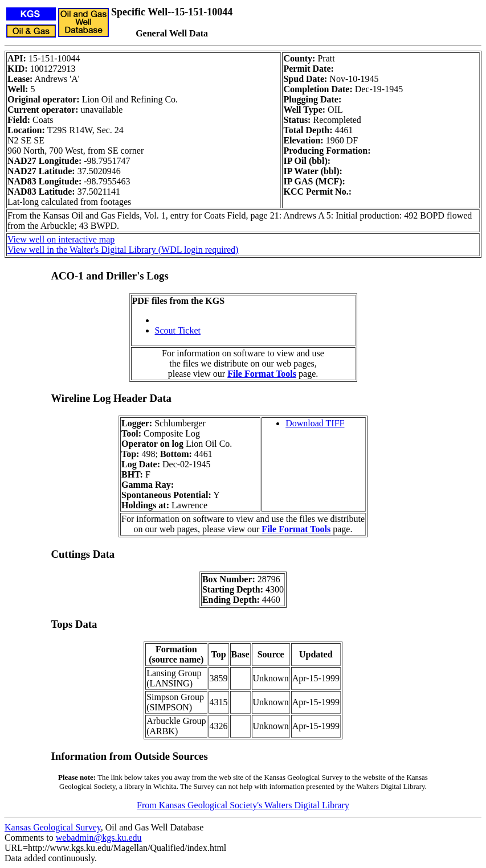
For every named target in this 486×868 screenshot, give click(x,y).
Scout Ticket (178, 330)
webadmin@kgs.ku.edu (99, 838)
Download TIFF (315, 423)
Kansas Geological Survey (53, 827)
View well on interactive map (61, 239)
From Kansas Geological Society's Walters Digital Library (243, 805)
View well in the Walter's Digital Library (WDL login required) (123, 250)
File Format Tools (262, 374)
